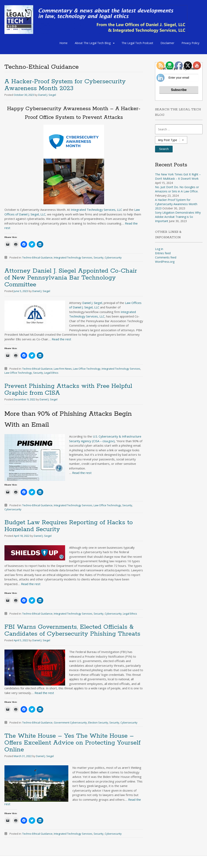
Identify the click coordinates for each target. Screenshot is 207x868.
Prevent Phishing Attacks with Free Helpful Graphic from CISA (68, 390)
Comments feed (166, 257)
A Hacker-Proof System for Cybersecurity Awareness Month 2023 (65, 85)
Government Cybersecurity (70, 722)
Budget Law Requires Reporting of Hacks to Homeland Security (69, 526)
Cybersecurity (113, 257)
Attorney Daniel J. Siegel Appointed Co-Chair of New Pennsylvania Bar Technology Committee (71, 278)
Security (99, 257)
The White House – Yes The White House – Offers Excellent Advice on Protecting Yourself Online (72, 743)
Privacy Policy (190, 43)
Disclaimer (167, 43)
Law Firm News (63, 369)
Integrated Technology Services (73, 257)
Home (63, 43)
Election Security (98, 722)
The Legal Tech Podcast (137, 43)
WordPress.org (165, 262)
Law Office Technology (87, 369)
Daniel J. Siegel (47, 95)
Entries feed (163, 253)
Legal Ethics (51, 373)
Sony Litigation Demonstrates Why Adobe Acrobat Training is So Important (178, 217)
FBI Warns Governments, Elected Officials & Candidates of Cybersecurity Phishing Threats (72, 630)
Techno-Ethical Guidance (37, 257)
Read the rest (61, 339)
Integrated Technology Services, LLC (96, 210)
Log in (159, 249)
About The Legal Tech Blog (93, 43)
